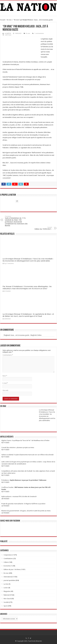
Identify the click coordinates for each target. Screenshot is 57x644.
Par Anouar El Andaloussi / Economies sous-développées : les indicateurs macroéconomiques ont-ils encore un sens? (27, 288)
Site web (5, 390)
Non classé (7, 599)
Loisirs (6, 588)
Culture (6, 562)
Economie (7, 566)
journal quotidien (9, 580)
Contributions (8, 559)
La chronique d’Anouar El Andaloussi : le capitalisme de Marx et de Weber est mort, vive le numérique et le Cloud (28, 315)
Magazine (7, 591)
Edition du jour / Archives (12, 569)
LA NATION (8, 33)
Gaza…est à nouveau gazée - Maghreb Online (26, 335)
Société (6, 602)
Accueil (3, 20)
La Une (6, 584)
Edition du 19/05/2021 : (40, 228)
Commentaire (8, 355)
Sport (6, 606)
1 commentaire (39, 33)
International (8, 577)
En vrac (9, 20)
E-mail (5, 383)
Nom (5, 376)
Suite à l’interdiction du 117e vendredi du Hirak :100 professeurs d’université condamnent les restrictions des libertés (17, 221)
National (6, 595)
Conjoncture (8, 555)
